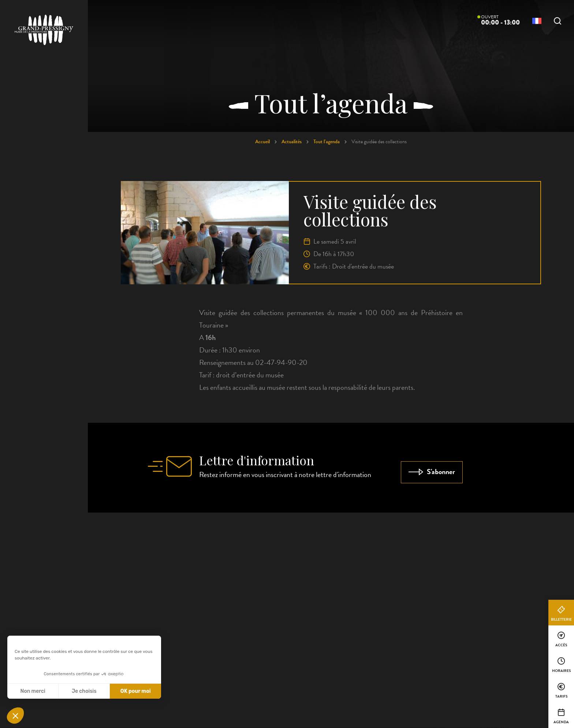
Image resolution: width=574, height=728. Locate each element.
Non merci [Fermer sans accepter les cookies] (33, 691)
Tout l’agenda (327, 142)
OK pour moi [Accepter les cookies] (136, 691)
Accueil (262, 142)
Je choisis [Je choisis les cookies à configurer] (84, 691)
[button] (15, 716)
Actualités (292, 142)
